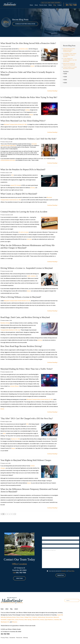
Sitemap (26, 638)
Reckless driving (5, 323)
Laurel (16, 620)
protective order (23, 49)
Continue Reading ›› (53, 91)
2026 (65, 74)
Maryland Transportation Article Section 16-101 (17, 301)
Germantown (49, 617)
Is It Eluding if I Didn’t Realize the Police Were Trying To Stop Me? (70, 55)
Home (31, 5)
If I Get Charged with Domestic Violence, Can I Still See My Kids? (70, 60)
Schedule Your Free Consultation (25, 24)
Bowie (14, 617)
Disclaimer (64, 571)
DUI (12, 175)
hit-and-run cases (23, 232)
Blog (55, 5)
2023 (65, 83)
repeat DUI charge (16, 185)
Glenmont (56, 617)
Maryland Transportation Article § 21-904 (15, 124)
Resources (19, 638)
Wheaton (15, 622)
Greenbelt (4, 620)
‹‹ (2, 514)
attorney (33, 188)
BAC (4, 433)
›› (15, 514)
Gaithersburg (41, 617)
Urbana (42, 620)
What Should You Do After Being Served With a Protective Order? (69, 50)
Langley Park (11, 620)
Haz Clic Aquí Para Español (51, 3)
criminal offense (14, 386)
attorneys (13, 160)
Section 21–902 (15, 439)
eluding (28, 110)
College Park (28, 617)
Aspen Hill (60, 615)
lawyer (33, 66)
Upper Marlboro (49, 620)
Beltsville (3, 617)
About (36, 5)
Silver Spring (28, 620)
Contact (60, 5)
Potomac (21, 620)
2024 (65, 80)
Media (50, 5)
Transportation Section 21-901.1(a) (10, 330)
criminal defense (5, 160)
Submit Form (61, 575)
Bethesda (9, 617)
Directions (19, 578)
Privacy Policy (71, 571)
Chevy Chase (20, 617)
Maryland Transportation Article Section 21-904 (40, 399)
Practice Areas (43, 5)
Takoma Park (36, 620)
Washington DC (5, 622)
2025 (65, 77)
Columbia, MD (58, 620)
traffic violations (31, 276)
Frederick (34, 617)
